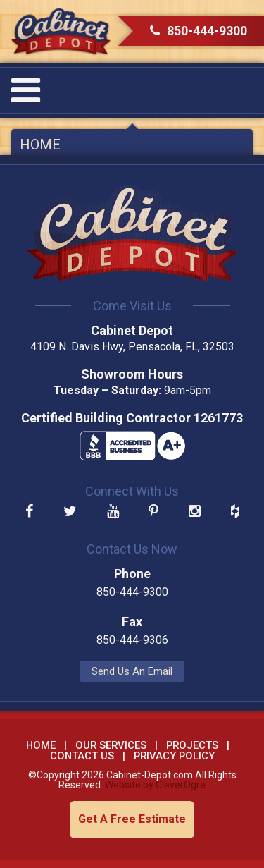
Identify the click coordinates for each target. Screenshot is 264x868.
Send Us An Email (132, 671)
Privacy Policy (174, 756)
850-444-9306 (132, 640)
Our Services (111, 745)
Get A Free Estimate (132, 819)
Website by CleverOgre (155, 785)
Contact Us (82, 756)
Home (40, 145)
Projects (192, 745)
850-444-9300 (199, 31)
